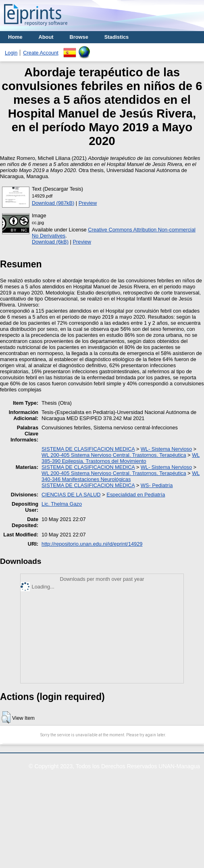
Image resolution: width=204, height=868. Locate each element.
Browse (79, 37)
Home (15, 37)
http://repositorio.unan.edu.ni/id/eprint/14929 (92, 544)
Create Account (41, 53)
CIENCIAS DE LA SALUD (71, 495)
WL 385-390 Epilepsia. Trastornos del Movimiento (121, 458)
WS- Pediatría (157, 485)
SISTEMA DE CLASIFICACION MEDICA (88, 449)
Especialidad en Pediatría (136, 495)
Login (11, 53)
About (46, 37)
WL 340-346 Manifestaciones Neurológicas (121, 476)
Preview (88, 203)
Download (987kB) (53, 203)
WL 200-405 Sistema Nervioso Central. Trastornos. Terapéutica (114, 455)
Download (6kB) (50, 242)
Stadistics (117, 37)
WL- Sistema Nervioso (166, 449)
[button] (6, 717)
